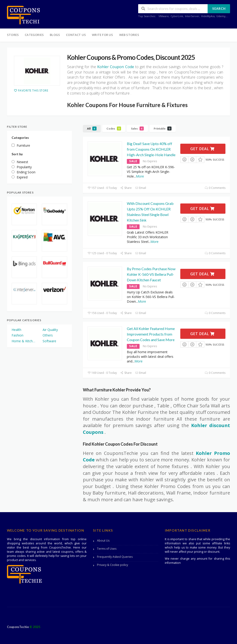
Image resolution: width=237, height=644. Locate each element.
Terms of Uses (107, 549)
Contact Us (76, 35)
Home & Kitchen (24, 341)
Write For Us (102, 35)
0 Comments (215, 188)
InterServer (192, 16)
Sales (137, 128)
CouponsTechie (18, 627)
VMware (164, 16)
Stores (13, 35)
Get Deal (202, 149)
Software (49, 341)
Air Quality (50, 330)
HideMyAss (208, 16)
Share (126, 188)
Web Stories (129, 35)
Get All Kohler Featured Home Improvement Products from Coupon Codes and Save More (151, 334)
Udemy (221, 16)
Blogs (55, 35)
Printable (163, 128)
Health (16, 330)
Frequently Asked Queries (115, 557)
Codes (114, 128)
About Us (103, 541)
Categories (34, 35)
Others (48, 335)
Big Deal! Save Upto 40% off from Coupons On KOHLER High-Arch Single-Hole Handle (151, 149)
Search (219, 9)
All (92, 128)
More (140, 176)
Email (141, 188)
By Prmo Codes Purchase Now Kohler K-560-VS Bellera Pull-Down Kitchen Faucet (151, 274)
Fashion (17, 335)
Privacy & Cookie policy (112, 565)
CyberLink (177, 16)
